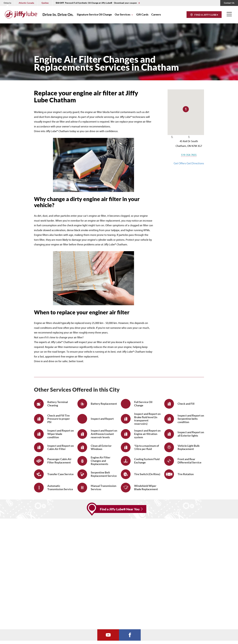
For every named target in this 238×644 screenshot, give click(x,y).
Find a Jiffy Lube (206, 15)
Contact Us (229, 3)
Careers (156, 14)
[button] (229, 15)
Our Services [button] (123, 14)
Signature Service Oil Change (94, 14)
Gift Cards (142, 14)
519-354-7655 (189, 155)
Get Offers (180, 163)
